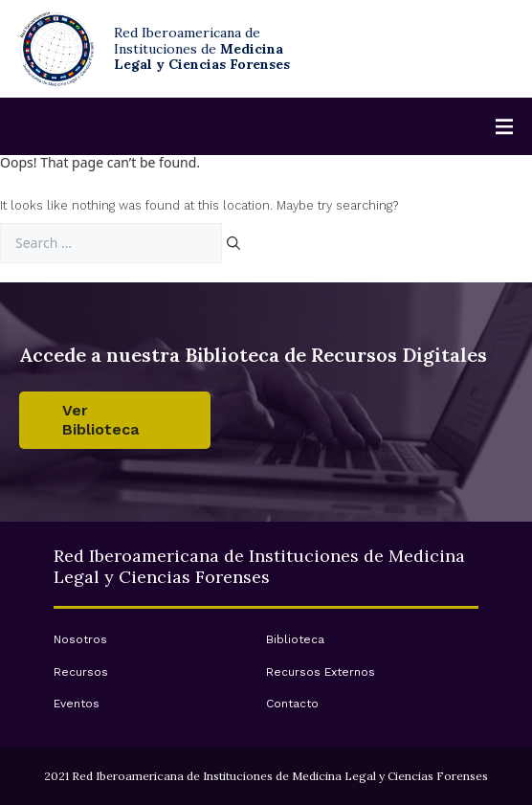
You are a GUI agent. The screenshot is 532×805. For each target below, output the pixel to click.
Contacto (292, 704)
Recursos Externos (321, 672)
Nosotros (80, 639)
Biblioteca (295, 639)
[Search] (233, 243)
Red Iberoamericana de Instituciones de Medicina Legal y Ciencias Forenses (259, 566)
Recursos (81, 672)
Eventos (77, 704)
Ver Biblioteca (100, 420)
